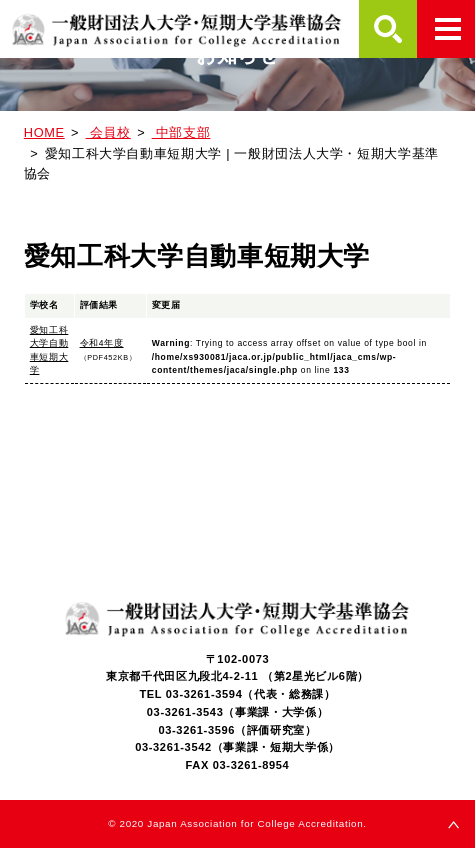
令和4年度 (102, 343)
